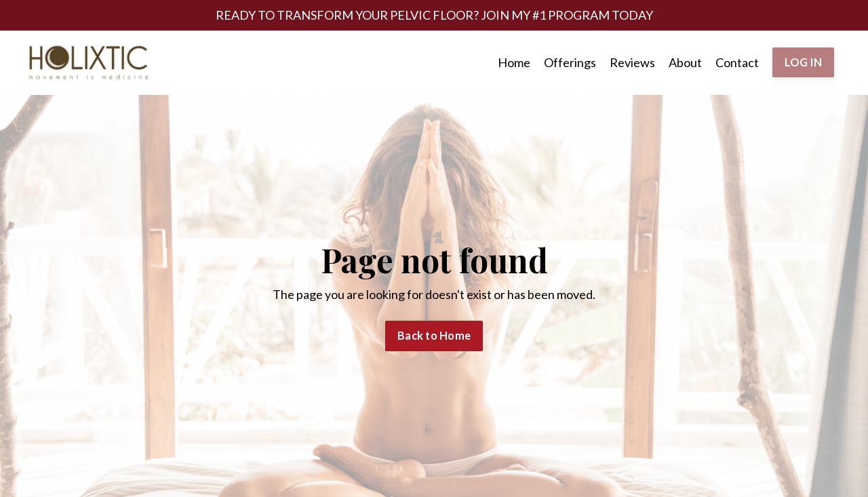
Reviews (632, 62)
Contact (737, 62)
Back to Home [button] (434, 335)
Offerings (570, 62)
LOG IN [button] (804, 62)
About (685, 62)
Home (514, 62)
